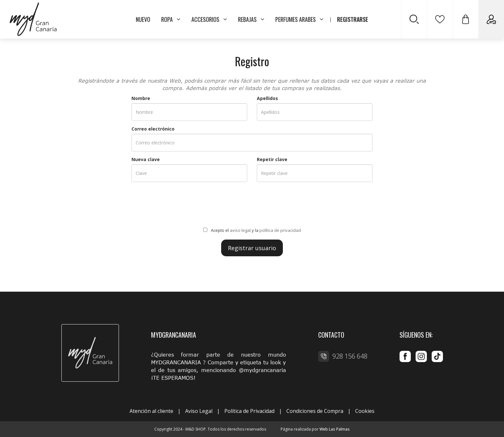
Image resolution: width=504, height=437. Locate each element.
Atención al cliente (151, 411)
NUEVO (143, 19)
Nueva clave (146, 159)
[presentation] (252, 206)
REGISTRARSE (353, 19)
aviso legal (240, 230)
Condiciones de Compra (315, 411)
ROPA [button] (171, 19)
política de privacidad (280, 230)
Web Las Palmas (335, 429)
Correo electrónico (153, 129)
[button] (465, 19)
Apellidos (267, 98)
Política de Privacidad (249, 411)
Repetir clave (272, 159)
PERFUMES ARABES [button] (300, 19)
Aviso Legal (199, 411)
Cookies (365, 411)
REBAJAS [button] (251, 19)
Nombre (141, 98)
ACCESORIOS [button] (209, 19)
